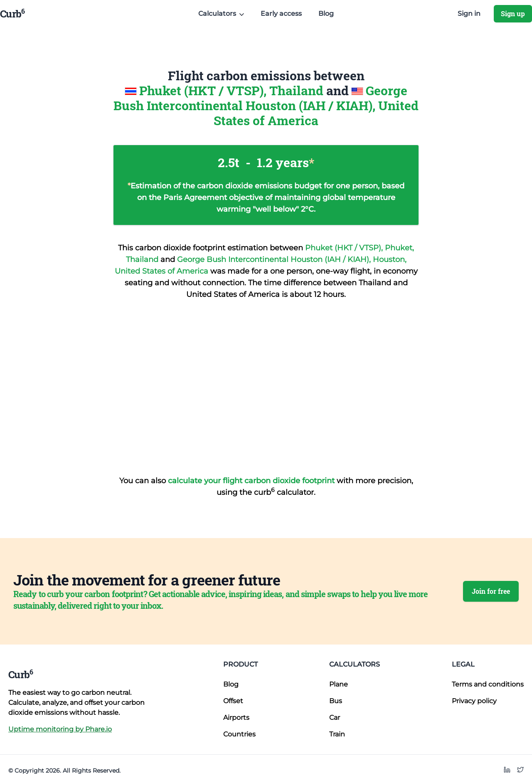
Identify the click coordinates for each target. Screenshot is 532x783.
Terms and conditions (488, 684)
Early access (281, 14)
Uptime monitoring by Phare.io (60, 729)
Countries (239, 734)
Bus (336, 701)
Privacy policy (474, 701)
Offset (233, 701)
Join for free (491, 591)
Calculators (355, 664)
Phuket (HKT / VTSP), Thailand (233, 90)
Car (335, 718)
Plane (339, 684)
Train (337, 734)
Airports (236, 718)
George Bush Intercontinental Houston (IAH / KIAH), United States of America (266, 105)
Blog (326, 14)
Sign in (469, 14)
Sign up (513, 14)
